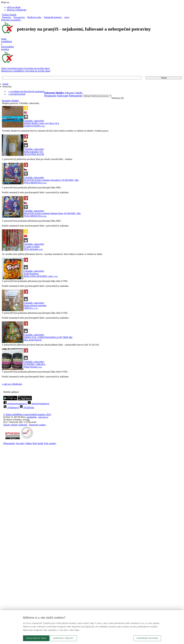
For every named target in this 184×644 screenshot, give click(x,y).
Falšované (62, 96)
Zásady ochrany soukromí (15, 425)
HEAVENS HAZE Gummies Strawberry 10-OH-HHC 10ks (51, 180)
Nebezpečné (75, 96)
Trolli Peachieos (31, 274)
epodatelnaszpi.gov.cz (37, 417)
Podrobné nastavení (147, 638)
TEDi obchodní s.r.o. (33, 249)
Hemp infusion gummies (35, 305)
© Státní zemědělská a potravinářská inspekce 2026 (27, 414)
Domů (5, 84)
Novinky (20, 443)
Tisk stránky (50, 443)
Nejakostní (50, 96)
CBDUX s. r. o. (31, 308)
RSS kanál (38, 443)
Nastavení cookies (37, 425)
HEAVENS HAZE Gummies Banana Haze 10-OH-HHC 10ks (52, 213)
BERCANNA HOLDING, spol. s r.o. (41, 276)
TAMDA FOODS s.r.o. (34, 126)
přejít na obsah (14, 7)
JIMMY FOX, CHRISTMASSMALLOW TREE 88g (48, 337)
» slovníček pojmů (17, 94)
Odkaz (29, 443)
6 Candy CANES (32, 247)
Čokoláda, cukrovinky (34, 121)
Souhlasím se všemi (36, 638)
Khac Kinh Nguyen (33, 340)
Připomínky (9, 443)
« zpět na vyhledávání (12, 384)
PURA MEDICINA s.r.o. (35, 183)
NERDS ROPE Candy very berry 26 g (41, 123)
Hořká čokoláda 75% (33, 152)
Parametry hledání (10, 101)
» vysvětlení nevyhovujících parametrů (26, 91)
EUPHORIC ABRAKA (35, 364)
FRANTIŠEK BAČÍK (34, 154)
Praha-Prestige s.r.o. (33, 367)
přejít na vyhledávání (17, 10)
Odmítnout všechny (63, 638)
